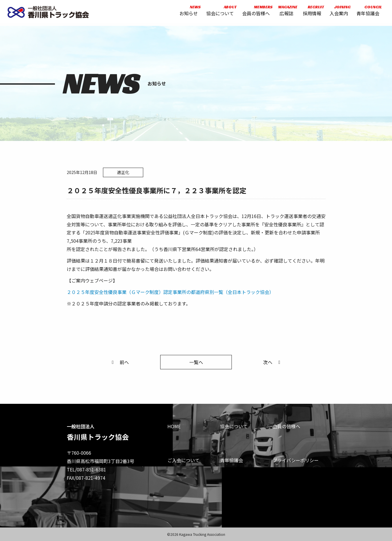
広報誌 (285, 12)
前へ (119, 362)
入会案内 (337, 12)
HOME (174, 426)
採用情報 (311, 12)
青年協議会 (366, 12)
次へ (273, 362)
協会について (219, 12)
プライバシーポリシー (296, 460)
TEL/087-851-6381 (86, 469)
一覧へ (196, 362)
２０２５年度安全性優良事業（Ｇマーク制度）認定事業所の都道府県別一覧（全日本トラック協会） (170, 292)
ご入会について (183, 460)
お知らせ (188, 12)
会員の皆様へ (255, 12)
